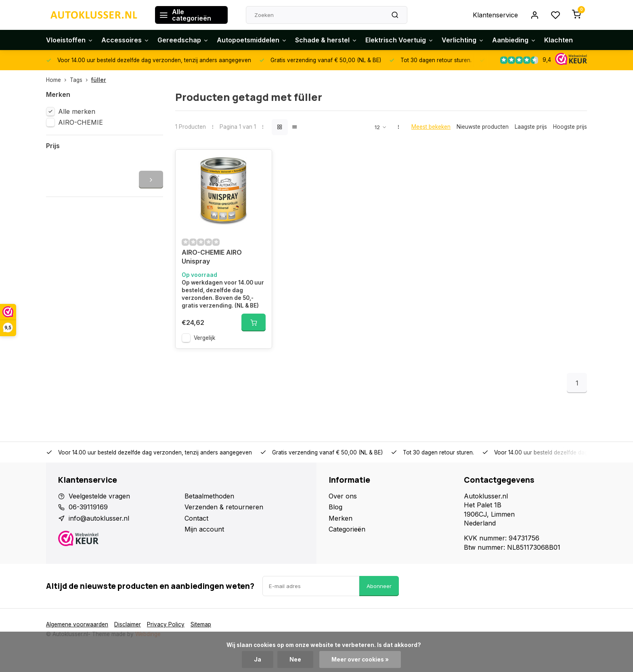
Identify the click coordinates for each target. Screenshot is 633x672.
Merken (341, 518)
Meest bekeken (431, 127)
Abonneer (379, 586)
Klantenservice (495, 15)
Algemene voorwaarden (77, 624)
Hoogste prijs (570, 127)
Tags (81, 80)
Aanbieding (514, 40)
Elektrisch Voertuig (399, 40)
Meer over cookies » (360, 659)
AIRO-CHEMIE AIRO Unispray (212, 257)
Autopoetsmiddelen (252, 40)
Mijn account (204, 529)
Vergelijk (204, 338)
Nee (295, 659)
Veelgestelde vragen (99, 496)
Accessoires (125, 40)
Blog (335, 507)
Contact (196, 518)
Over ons (343, 496)
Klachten (559, 40)
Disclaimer (128, 624)
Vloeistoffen (70, 40)
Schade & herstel (326, 40)
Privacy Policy (166, 624)
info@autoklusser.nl (99, 518)
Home (58, 80)
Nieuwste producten (483, 127)
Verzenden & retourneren (224, 507)
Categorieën (347, 529)
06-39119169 (88, 507)
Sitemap (201, 624)
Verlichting (463, 40)
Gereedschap (183, 40)
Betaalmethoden (209, 496)
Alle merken (77, 111)
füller (99, 80)
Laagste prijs (531, 127)
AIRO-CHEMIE (81, 122)
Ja (258, 659)
